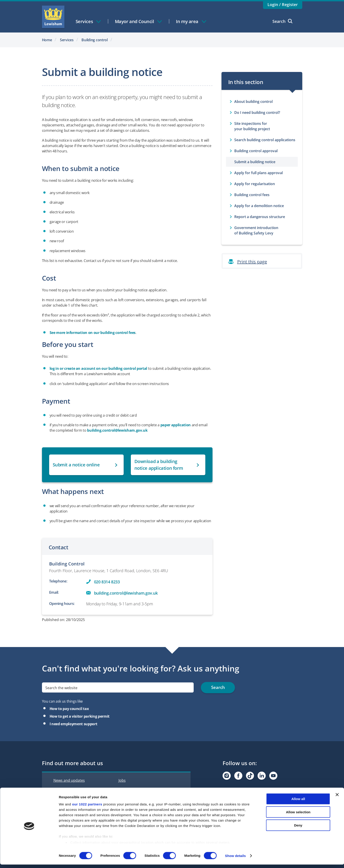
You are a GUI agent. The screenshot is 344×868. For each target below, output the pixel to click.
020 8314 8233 (107, 582)
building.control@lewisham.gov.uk (117, 430)
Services (67, 40)
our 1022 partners (87, 808)
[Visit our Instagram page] (227, 776)
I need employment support (73, 724)
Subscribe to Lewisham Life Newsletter (255, 789)
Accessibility (129, 790)
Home (47, 40)
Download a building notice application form (159, 465)
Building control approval (256, 151)
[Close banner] (337, 798)
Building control (94, 40)
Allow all (298, 802)
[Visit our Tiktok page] (250, 776)
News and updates (69, 780)
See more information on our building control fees (93, 333)
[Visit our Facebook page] (238, 776)
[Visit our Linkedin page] (262, 776)
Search (282, 21)
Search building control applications (265, 140)
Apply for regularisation (255, 184)
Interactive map (67, 790)
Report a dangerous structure (260, 217)
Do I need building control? (257, 113)
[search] (118, 687)
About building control (253, 102)
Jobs (122, 780)
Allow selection (298, 815)
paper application (176, 425)
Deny (298, 829)
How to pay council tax (69, 709)
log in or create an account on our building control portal (99, 368)
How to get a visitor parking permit (80, 716)
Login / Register (283, 4)
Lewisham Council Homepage (53, 17)
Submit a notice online (76, 465)
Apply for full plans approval (259, 173)
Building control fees (252, 195)
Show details (236, 859)
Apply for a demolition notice (259, 206)
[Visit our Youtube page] (273, 776)
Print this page (252, 262)
